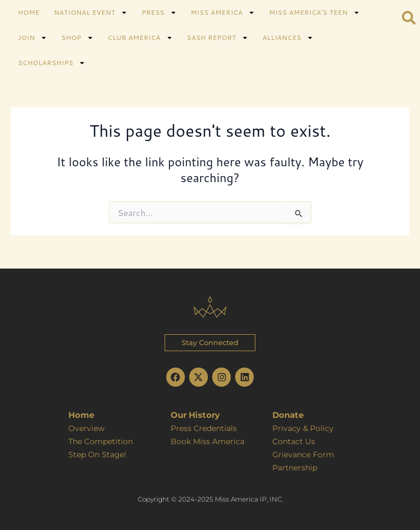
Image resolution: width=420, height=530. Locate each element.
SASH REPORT (218, 38)
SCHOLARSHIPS (52, 63)
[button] (210, 342)
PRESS (159, 13)
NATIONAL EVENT (90, 13)
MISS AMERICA (223, 13)
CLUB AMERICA (140, 38)
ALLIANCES (288, 38)
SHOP (77, 38)
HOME (29, 12)
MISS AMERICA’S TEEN (314, 13)
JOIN (33, 38)
